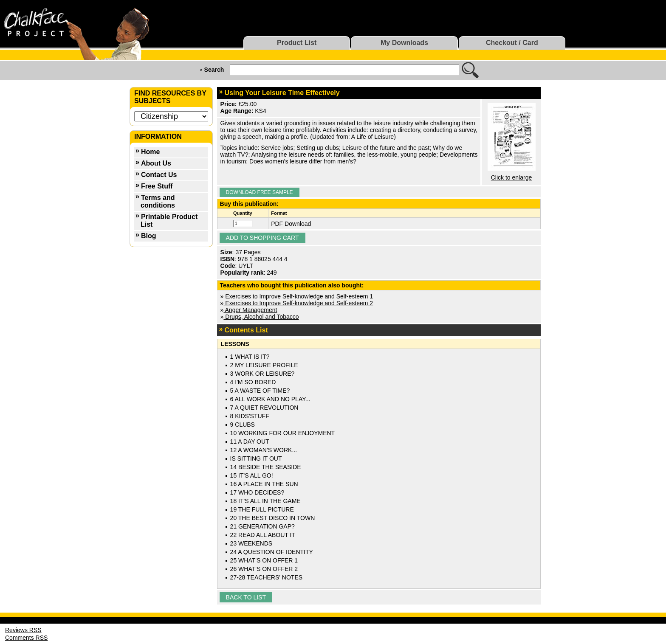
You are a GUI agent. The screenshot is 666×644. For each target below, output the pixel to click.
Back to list (246, 597)
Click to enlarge (512, 177)
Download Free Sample (260, 192)
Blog (149, 236)
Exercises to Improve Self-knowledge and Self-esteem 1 (298, 296)
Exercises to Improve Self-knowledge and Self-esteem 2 (298, 303)
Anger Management (250, 310)
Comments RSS (26, 638)
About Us (156, 163)
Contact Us (159, 175)
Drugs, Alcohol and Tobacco (261, 317)
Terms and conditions (158, 201)
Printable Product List (169, 221)
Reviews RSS (23, 630)
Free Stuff (157, 186)
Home (150, 152)
